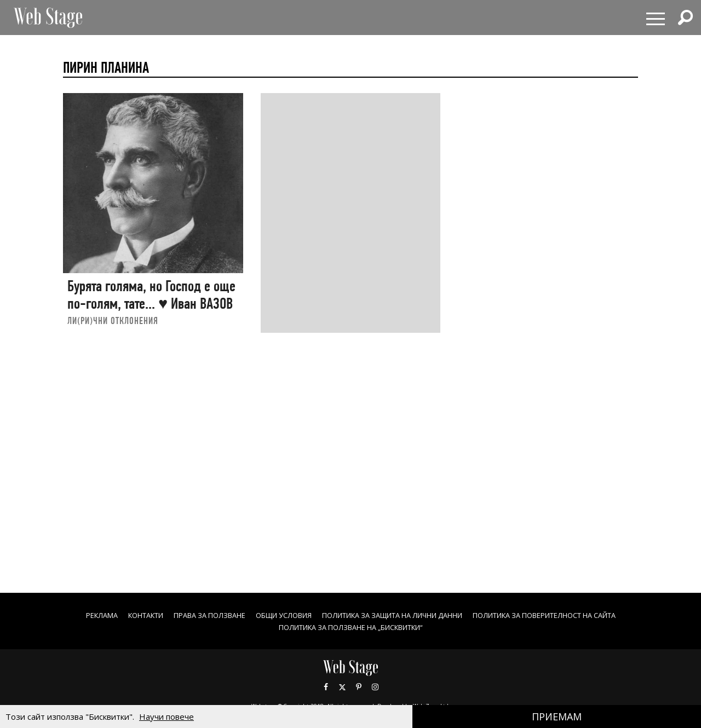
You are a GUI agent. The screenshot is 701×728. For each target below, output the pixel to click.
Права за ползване (189, 615)
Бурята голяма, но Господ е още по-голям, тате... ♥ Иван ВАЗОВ (151, 295)
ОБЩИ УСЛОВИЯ (271, 615)
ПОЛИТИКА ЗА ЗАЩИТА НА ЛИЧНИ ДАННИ (395, 615)
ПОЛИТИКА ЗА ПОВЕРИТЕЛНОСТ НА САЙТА (569, 615)
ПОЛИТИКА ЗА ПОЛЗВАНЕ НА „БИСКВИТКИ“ (351, 627)
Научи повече (166, 717)
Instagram (375, 687)
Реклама (67, 615)
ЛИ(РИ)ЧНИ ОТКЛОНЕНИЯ (113, 320)
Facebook (326, 687)
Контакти (117, 615)
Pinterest (359, 687)
